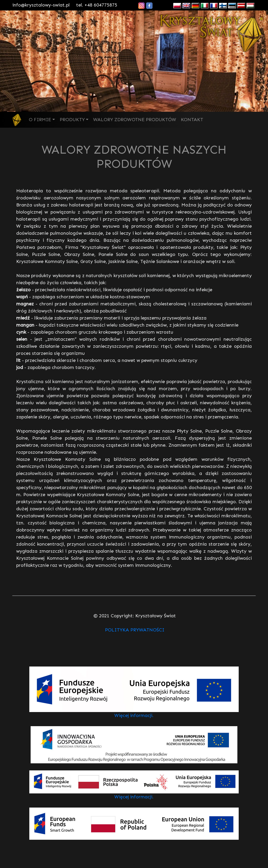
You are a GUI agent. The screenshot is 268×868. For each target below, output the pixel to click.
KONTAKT (192, 120)
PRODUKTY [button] (72, 120)
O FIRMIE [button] (40, 120)
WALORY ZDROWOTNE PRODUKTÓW (135, 120)
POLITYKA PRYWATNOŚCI (135, 630)
